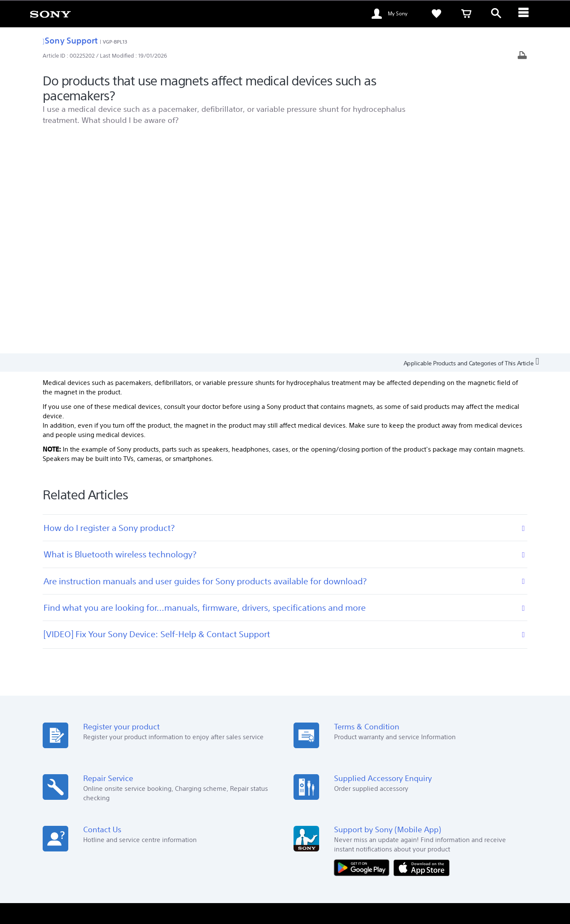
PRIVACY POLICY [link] (256, 877)
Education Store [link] (195, 762)
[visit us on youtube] (487, 837)
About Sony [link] (455, 815)
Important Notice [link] (434, 762)
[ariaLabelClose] (526, 14)
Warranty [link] (305, 750)
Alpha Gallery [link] (310, 762)
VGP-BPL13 (115, 42)
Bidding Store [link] (192, 774)
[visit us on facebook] (469, 837)
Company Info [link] (497, 815)
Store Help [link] (188, 750)
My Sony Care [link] (310, 774)
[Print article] (522, 56)
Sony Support (70, 40)
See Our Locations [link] (79, 738)
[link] (50, 14)
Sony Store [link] (188, 738)
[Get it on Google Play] (364, 649)
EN (103, 838)
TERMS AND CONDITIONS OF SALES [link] (194, 877)
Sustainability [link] (429, 738)
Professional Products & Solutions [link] (352, 815)
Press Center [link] (428, 750)
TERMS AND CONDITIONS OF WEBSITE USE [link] (103, 877)
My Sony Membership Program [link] (333, 738)
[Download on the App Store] (422, 649)
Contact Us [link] (417, 815)
